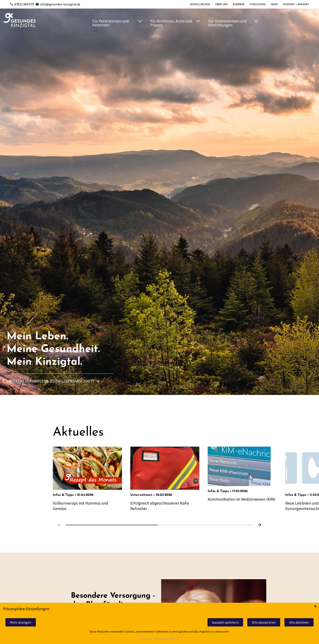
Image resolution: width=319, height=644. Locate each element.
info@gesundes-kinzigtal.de (58, 4)
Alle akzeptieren (264, 622)
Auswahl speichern (225, 622)
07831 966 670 (22, 4)
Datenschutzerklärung (167, 639)
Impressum (146, 639)
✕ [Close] (315, 606)
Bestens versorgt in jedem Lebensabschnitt (54, 381)
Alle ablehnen (299, 622)
